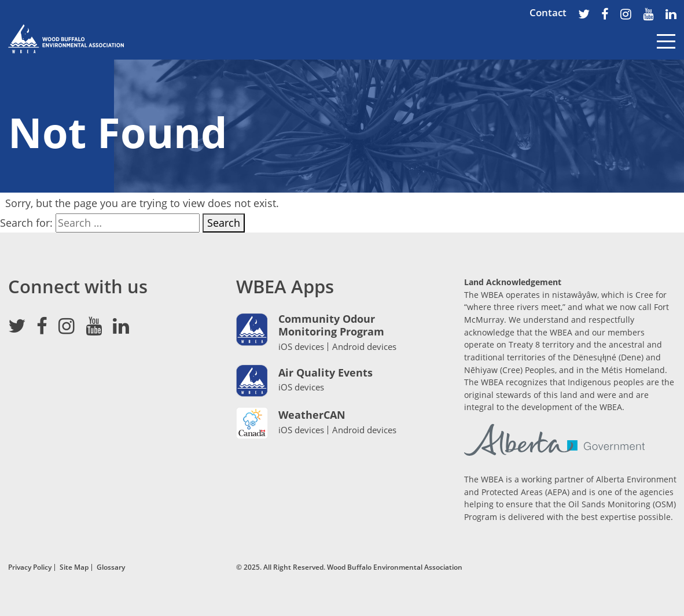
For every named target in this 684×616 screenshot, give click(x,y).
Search (224, 223)
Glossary (111, 567)
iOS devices (301, 346)
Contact (548, 12)
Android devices (364, 347)
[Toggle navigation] (666, 50)
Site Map (74, 567)
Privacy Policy (30, 567)
